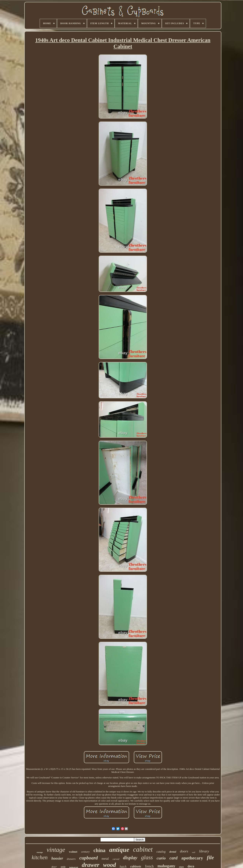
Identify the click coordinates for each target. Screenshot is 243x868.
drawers (71, 859)
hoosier (57, 858)
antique (119, 850)
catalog (161, 852)
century (85, 852)
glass (147, 857)
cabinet (143, 849)
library (204, 851)
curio (161, 858)
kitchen (40, 857)
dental (173, 852)
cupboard (89, 858)
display (130, 858)
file (210, 857)
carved (116, 859)
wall (194, 852)
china (99, 850)
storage (40, 852)
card (174, 858)
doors (184, 851)
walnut (73, 852)
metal (105, 859)
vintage (56, 850)
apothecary (192, 858)
